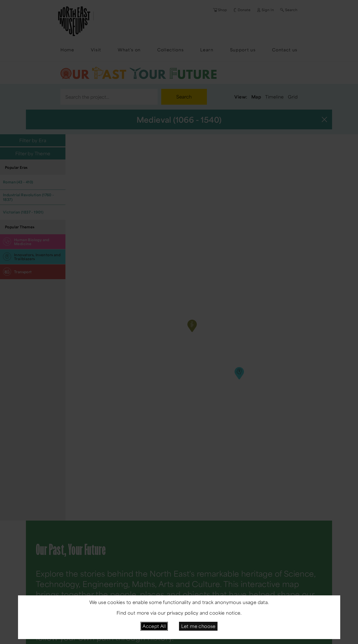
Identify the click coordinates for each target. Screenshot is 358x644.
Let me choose (198, 626)
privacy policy (183, 613)
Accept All (154, 626)
